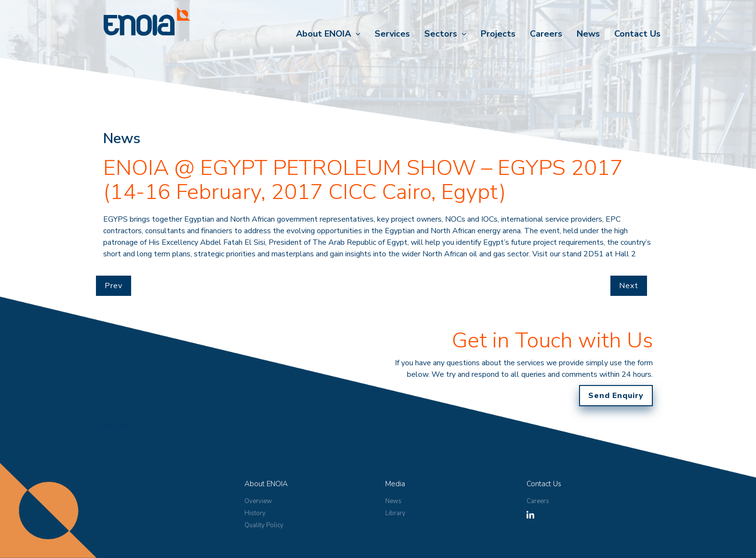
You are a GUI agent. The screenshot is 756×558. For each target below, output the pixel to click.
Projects (498, 34)
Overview (258, 501)
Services (392, 34)
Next (629, 286)
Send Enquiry (616, 396)
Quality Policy (264, 525)
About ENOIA (324, 34)
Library (395, 513)
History (255, 513)
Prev (114, 286)
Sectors (441, 34)
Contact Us (637, 34)
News (588, 34)
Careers (546, 34)
